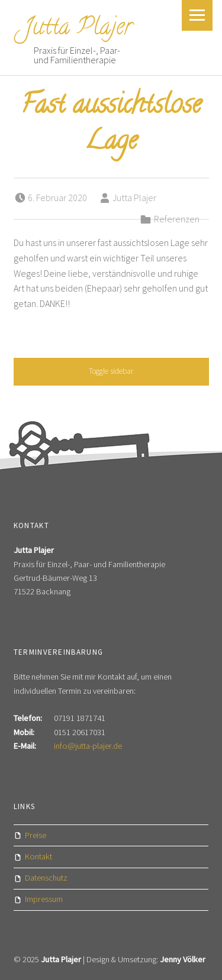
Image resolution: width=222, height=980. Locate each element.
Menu (197, 15)
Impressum (44, 899)
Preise (36, 835)
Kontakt (38, 856)
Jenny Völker (183, 959)
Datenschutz (46, 878)
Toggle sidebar (111, 371)
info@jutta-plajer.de (88, 746)
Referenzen (177, 219)
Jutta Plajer (78, 29)
